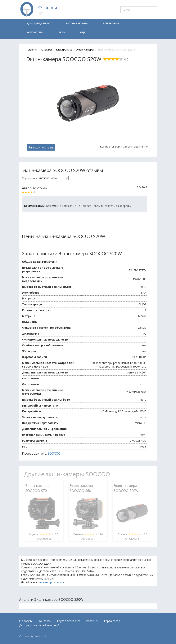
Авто (62, 32)
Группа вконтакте (69, 621)
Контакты (45, 621)
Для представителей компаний (39, 625)
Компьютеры (35, 32)
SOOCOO (54, 453)
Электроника (111, 23)
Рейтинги (92, 621)
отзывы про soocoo (51, 582)
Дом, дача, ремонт (39, 23)
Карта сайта (112, 621)
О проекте (26, 621)
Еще (83, 32)
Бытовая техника (77, 23)
